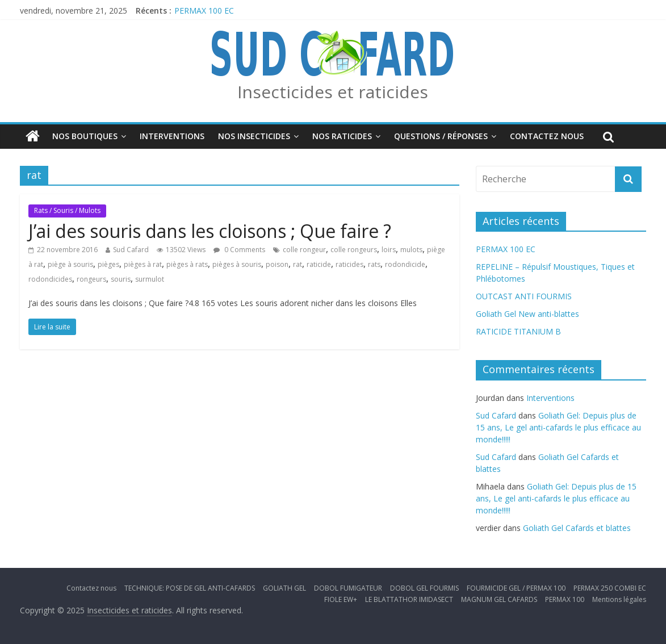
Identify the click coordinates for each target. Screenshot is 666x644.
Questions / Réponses (441, 136)
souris (121, 279)
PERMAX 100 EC (204, 11)
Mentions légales (619, 599)
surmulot (150, 279)
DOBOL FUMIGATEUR (348, 588)
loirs (389, 250)
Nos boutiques (85, 136)
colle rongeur (304, 250)
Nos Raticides (342, 136)
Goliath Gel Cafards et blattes (577, 528)
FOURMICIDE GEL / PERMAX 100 (516, 588)
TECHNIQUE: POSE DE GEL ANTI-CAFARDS (190, 588)
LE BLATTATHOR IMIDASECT (409, 599)
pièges (108, 264)
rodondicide (405, 264)
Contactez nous (547, 136)
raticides (349, 264)
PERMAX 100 (565, 599)
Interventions (172, 136)
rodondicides (50, 279)
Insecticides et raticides (333, 92)
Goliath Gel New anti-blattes (527, 314)
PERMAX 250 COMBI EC (610, 588)
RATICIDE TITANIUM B (518, 331)
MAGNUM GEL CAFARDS (499, 599)
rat (298, 264)
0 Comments (239, 250)
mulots (411, 250)
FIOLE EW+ (341, 599)
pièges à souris (237, 264)
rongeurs (91, 279)
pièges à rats (187, 264)
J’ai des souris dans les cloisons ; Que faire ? (210, 231)
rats (374, 264)
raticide (319, 264)
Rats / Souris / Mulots (67, 210)
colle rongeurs (354, 250)
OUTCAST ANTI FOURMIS (524, 296)
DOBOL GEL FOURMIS (424, 588)
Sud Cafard (131, 250)
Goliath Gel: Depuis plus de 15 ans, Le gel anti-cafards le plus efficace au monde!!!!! (558, 427)
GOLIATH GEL (284, 588)
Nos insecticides (254, 136)
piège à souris (70, 264)
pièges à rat (143, 264)
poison (277, 264)
